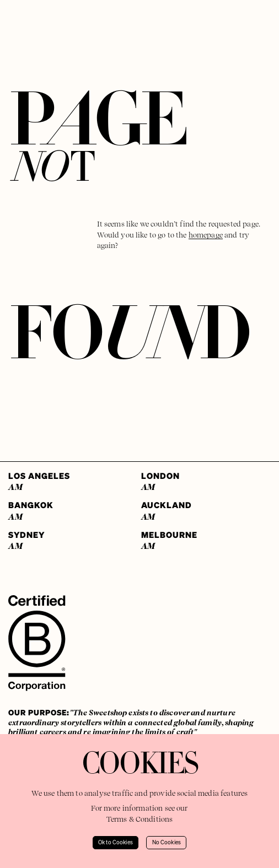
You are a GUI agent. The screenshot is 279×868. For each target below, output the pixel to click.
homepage (206, 235)
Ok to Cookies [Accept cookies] (116, 843)
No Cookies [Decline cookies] (167, 843)
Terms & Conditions (140, 819)
